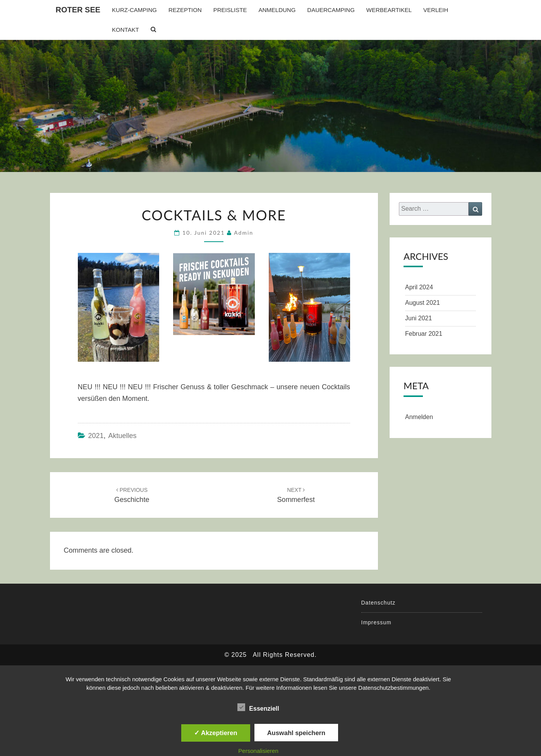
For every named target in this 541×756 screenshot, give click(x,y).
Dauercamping (331, 10)
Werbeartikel (389, 10)
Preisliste (230, 10)
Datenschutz (379, 603)
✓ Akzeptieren (216, 733)
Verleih (436, 10)
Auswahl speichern (296, 733)
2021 (96, 436)
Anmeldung (277, 10)
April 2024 (419, 287)
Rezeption (185, 10)
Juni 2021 (418, 318)
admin (244, 233)
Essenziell (258, 708)
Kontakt (125, 30)
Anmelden (419, 417)
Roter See (78, 10)
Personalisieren (258, 751)
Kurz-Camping (134, 10)
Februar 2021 (424, 334)
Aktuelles (123, 436)
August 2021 (422, 303)
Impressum (376, 622)
